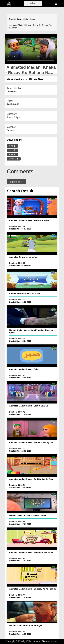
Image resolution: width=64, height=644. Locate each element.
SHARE (14, 159)
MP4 (12, 146)
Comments (16, 182)
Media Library (29, 19)
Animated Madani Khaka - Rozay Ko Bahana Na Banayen (30, 26)
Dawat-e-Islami (16, 19)
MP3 (12, 150)
